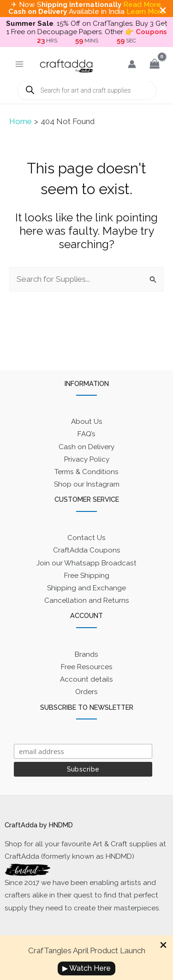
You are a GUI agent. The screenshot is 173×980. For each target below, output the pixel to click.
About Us (87, 422)
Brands (86, 654)
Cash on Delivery (86, 447)
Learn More (146, 12)
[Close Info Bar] (163, 946)
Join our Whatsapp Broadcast (86, 563)
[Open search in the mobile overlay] (87, 90)
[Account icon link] (132, 64)
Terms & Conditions (86, 472)
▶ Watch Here (86, 968)
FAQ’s (86, 434)
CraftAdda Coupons (87, 550)
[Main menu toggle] (19, 64)
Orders (86, 692)
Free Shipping (87, 576)
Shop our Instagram (87, 484)
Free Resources (87, 667)
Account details (86, 679)
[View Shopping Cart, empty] (155, 64)
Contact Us (86, 538)
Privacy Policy (87, 459)
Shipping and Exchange (86, 588)
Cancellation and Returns (87, 600)
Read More (142, 5)
